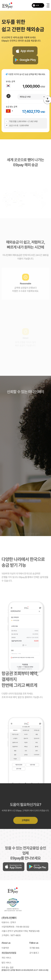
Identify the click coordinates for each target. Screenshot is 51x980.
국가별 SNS (34, 948)
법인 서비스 (6, 963)
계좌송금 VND (25, 97)
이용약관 (5, 948)
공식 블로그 (34, 953)
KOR (36, 5)
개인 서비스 (6, 958)
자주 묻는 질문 (8, 968)
